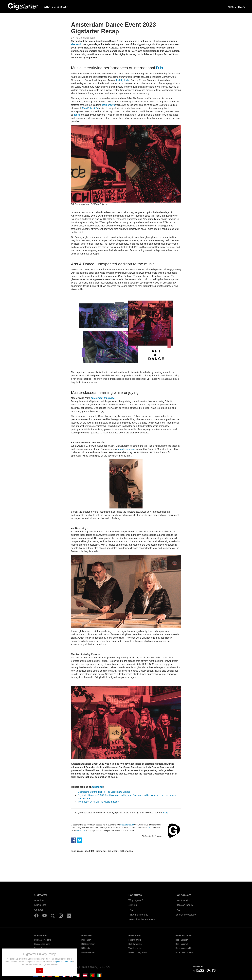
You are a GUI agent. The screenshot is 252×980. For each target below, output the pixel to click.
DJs (159, 68)
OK (39, 970)
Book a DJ (87, 936)
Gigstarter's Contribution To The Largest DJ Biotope (104, 792)
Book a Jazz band (42, 944)
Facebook (81, 831)
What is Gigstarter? (56, 7)
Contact (39, 910)
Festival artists (135, 940)
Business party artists (138, 952)
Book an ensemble (184, 948)
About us (39, 900)
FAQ (131, 910)
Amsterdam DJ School (103, 398)
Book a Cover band (43, 940)
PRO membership (138, 915)
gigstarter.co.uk (127, 825)
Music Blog (40, 905)
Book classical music (185, 952)
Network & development (142, 919)
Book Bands (41, 936)
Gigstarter (98, 787)
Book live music (184, 936)
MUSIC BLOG (236, 7)
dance (77, 115)
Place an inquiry (184, 905)
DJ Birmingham (88, 944)
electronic (76, 44)
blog (165, 813)
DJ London (86, 940)
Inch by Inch (123, 80)
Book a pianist (182, 944)
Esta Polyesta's (90, 108)
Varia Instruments (127, 449)
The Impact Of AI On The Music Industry (98, 802)
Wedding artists (135, 948)
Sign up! (133, 905)
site (149, 828)
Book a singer (182, 940)
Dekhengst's (108, 105)
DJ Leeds (86, 948)
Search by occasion (186, 915)
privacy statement (64, 962)
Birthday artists (135, 944)
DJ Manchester (88, 952)
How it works (183, 900)
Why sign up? (136, 900)
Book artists (135, 936)
